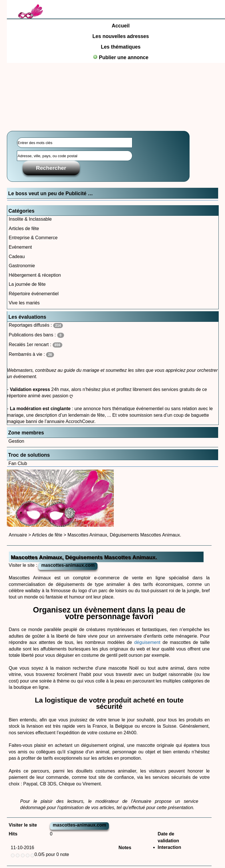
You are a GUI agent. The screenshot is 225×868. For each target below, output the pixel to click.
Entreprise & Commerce (33, 238)
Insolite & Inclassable (30, 219)
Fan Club (18, 463)
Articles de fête (24, 229)
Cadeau (17, 257)
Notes (125, 848)
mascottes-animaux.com (68, 565)
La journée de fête (27, 284)
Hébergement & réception (35, 275)
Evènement (20, 247)
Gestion (16, 441)
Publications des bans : (36, 335)
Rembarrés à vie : (31, 355)
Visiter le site (23, 825)
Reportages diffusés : (36, 325)
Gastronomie (22, 266)
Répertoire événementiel (34, 294)
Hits (13, 834)
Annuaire (18, 535)
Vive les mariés (24, 303)
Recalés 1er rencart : (36, 345)
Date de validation (169, 837)
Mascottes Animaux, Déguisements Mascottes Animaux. (124, 535)
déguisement (147, 642)
